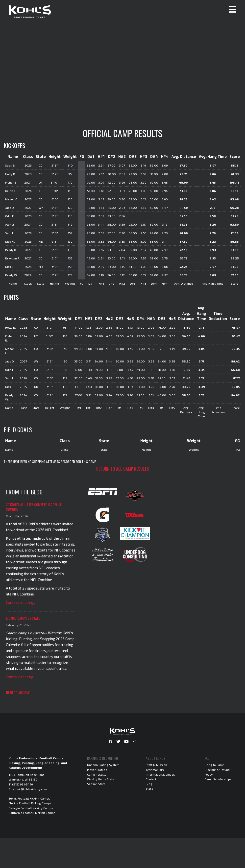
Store (149, 788)
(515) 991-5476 (23, 784)
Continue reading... (21, 602)
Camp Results (97, 774)
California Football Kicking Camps (32, 813)
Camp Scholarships (218, 779)
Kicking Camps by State (23, 618)
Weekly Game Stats (101, 779)
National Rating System (103, 765)
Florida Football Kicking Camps (30, 803)
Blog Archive (18, 692)
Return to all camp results (123, 469)
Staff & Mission (156, 765)
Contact (151, 779)
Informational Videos (160, 774)
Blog (149, 784)
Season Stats (96, 784)
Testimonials (155, 770)
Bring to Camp (215, 765)
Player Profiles (97, 770)
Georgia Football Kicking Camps (31, 808)
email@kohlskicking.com (30, 789)
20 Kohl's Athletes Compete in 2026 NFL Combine (35, 507)
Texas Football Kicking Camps (29, 798)
